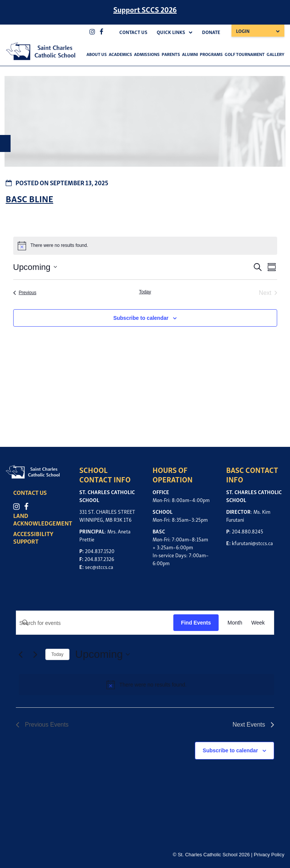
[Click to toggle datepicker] (35, 267)
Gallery (275, 54)
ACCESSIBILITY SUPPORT (35, 537)
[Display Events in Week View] (258, 623)
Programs (211, 54)
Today (57, 654)
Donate (211, 32)
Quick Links (171, 32)
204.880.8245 (248, 531)
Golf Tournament (245, 54)
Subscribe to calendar (141, 318)
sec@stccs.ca (99, 567)
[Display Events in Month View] (235, 623)
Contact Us (133, 32)
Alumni (190, 54)
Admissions (147, 54)
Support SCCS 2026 (145, 9)
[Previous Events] (25, 293)
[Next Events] (35, 654)
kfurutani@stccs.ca (252, 543)
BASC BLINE (29, 198)
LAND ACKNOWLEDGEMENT (45, 519)
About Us (97, 54)
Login (243, 31)
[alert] (147, 685)
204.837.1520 (100, 551)
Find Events (196, 623)
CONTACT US (32, 492)
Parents (171, 54)
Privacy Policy (269, 855)
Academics (120, 54)
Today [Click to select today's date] (145, 292)
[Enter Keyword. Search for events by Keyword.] (95, 623)
